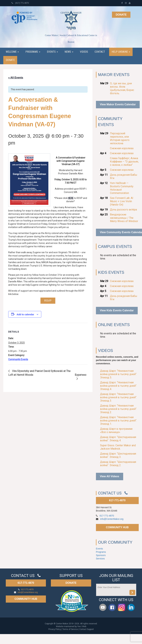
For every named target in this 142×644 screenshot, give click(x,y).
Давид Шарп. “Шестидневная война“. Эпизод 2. (118, 464)
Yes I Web (82, 626)
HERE (71, 198)
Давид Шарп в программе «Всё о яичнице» (116, 430)
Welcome (12, 52)
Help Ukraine (121, 52)
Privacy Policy (55, 629)
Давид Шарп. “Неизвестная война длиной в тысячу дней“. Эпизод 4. (118, 386)
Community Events (18, 359)
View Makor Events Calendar (118, 104)
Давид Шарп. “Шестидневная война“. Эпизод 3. (118, 455)
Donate (121, 15)
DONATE (71, 583)
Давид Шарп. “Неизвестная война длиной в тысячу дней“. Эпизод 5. (118, 374)
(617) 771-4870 (20, 3)
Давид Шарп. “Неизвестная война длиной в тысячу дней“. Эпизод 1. (118, 421)
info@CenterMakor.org (112, 519)
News (69, 52)
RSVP (48, 301)
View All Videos (110, 476)
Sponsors (101, 555)
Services (100, 559)
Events (52, 52)
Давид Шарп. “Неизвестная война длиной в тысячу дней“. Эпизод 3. (118, 397)
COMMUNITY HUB (117, 527)
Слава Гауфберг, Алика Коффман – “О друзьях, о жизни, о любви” (124, 162)
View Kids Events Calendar (117, 310)
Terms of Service (70, 629)
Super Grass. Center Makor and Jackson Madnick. (118, 447)
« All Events (16, 78)
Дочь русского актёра (123, 210)
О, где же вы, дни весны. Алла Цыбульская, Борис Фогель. (122, 88)
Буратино (81, 375)
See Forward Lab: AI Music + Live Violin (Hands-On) (122, 201)
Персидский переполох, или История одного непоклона (120, 138)
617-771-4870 (117, 500)
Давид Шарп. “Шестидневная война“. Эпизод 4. (118, 439)
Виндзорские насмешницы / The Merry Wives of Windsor (124, 218)
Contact (100, 52)
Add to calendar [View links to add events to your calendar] (25, 314)
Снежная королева (122, 148)
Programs (33, 52)
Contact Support (87, 629)
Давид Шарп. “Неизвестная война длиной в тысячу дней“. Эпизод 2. (118, 409)
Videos (84, 52)
